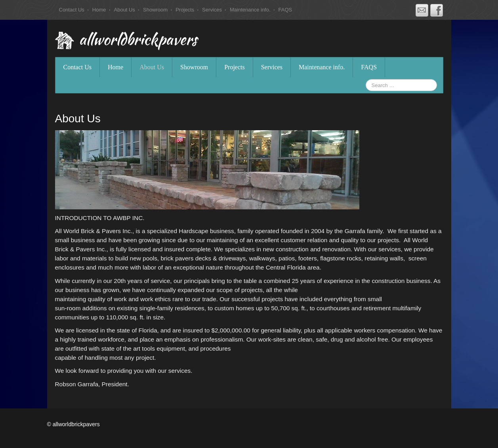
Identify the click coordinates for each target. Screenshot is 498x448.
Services (212, 10)
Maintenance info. (250, 10)
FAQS (285, 10)
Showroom (155, 10)
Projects (185, 10)
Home (99, 10)
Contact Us (72, 10)
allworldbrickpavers (138, 41)
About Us (125, 10)
